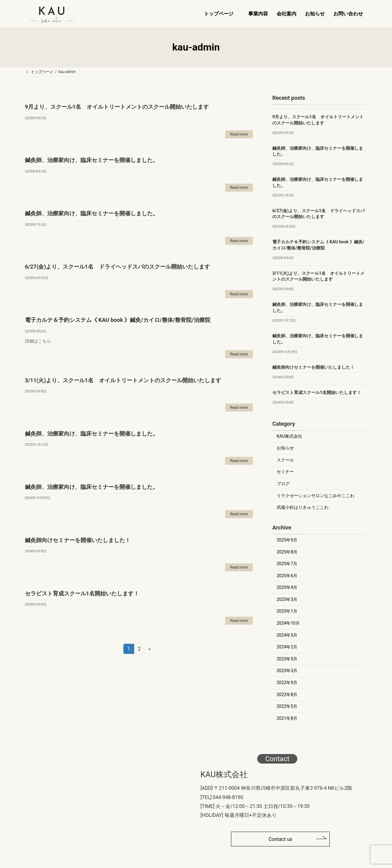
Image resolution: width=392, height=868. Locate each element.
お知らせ (285, 448)
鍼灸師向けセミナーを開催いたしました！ (78, 540)
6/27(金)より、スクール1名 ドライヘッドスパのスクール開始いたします (118, 267)
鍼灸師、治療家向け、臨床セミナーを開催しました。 (92, 160)
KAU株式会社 (289, 436)
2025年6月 (287, 575)
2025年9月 (287, 540)
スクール (285, 460)
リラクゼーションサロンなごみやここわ (316, 495)
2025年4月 (287, 587)
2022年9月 (287, 683)
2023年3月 (287, 671)
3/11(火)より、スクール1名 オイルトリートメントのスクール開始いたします (123, 380)
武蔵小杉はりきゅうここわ (303, 507)
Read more (239, 134)
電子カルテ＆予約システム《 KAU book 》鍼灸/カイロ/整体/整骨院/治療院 (118, 320)
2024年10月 (288, 623)
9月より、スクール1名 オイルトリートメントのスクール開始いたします (117, 107)
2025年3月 (287, 599)
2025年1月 (287, 611)
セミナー (285, 472)
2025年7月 (287, 564)
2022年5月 (287, 706)
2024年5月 (287, 635)
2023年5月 (287, 659)
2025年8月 (287, 552)
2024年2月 (287, 647)
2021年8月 (287, 718)
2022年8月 (287, 694)
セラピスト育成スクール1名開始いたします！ (82, 593)
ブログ (283, 484)
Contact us (281, 839)
